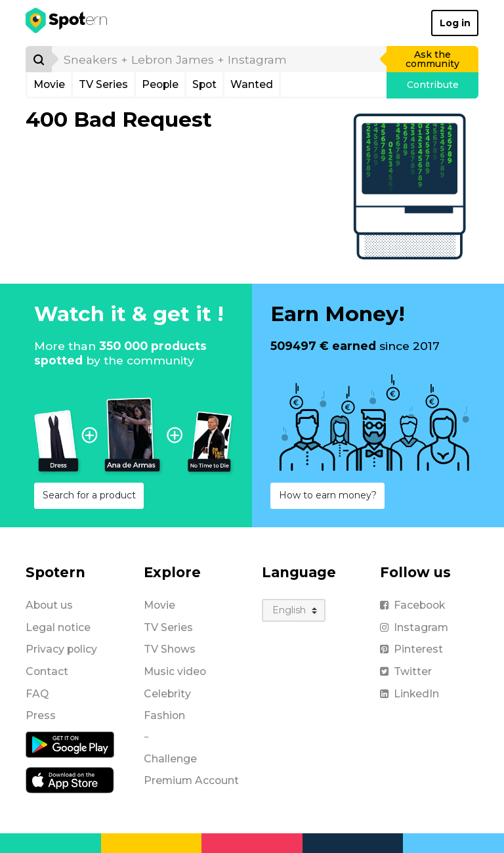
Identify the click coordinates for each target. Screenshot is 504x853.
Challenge (170, 759)
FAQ (37, 694)
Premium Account (191, 780)
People (160, 84)
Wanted (252, 84)
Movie (49, 84)
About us (49, 605)
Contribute (433, 85)
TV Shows (170, 649)
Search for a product (89, 495)
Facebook (412, 605)
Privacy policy (61, 649)
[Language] (294, 610)
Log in (455, 23)
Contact (47, 671)
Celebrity (167, 694)
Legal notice (58, 627)
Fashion (164, 715)
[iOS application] (70, 779)
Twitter (406, 671)
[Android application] (70, 744)
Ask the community (432, 59)
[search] (220, 59)
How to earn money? (328, 495)
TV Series (103, 84)
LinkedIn (409, 694)
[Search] (39, 59)
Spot (204, 84)
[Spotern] (67, 23)
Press (41, 715)
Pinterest (411, 649)
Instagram (414, 627)
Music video (175, 671)
